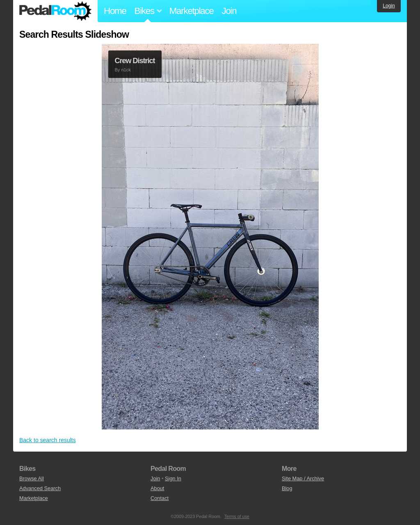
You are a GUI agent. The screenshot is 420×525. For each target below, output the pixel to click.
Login (389, 6)
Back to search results (48, 440)
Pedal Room (55, 11)
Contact (160, 498)
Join (229, 11)
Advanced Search (40, 488)
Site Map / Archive (303, 478)
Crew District (135, 61)
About (157, 488)
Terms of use (237, 516)
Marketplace (192, 11)
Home (115, 11)
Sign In (173, 478)
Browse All (32, 478)
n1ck (126, 70)
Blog (287, 488)
